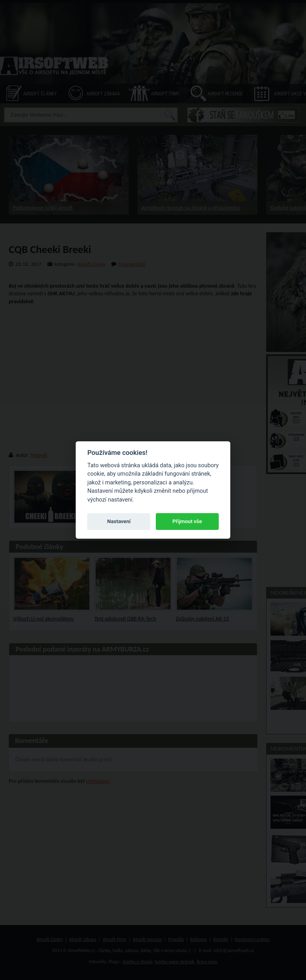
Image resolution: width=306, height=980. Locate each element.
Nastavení (119, 521)
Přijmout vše (187, 521)
